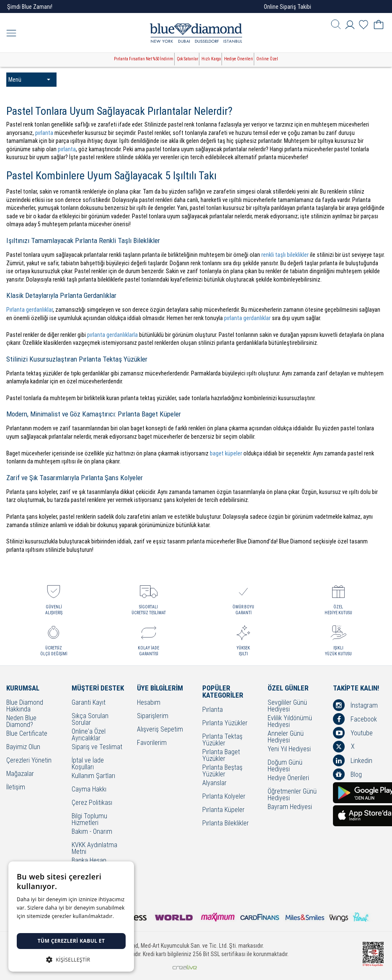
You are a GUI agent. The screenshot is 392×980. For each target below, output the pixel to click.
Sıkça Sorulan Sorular (90, 719)
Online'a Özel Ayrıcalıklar (89, 735)
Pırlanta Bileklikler (226, 824)
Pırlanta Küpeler (223, 810)
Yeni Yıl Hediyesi (289, 749)
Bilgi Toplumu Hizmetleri (89, 820)
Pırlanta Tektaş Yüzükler (222, 740)
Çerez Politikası (92, 803)
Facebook (355, 719)
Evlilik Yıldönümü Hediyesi (290, 721)
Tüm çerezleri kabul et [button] (71, 941)
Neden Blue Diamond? (21, 721)
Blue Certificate (27, 734)
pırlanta (44, 133)
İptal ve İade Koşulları (88, 764)
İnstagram (355, 705)
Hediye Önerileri (239, 59)
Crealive (185, 967)
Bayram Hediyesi (290, 807)
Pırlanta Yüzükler (225, 723)
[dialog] (71, 917)
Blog (347, 774)
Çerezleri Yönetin (29, 761)
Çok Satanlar (187, 59)
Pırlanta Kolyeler (224, 797)
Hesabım (149, 703)
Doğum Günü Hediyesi (285, 766)
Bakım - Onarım (92, 832)
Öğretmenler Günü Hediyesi (292, 795)
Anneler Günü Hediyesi (286, 737)
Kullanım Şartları (93, 776)
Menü (29, 80)
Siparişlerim (153, 716)
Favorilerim (152, 743)
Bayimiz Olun (23, 747)
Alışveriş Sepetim (160, 730)
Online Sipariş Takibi (288, 7)
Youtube (353, 733)
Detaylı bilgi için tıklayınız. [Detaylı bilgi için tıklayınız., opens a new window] (48, 924)
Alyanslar (214, 783)
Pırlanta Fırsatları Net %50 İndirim (144, 59)
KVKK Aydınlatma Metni (94, 848)
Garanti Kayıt (89, 703)
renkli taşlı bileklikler (285, 255)
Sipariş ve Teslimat (97, 747)
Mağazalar (20, 774)
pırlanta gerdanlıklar (247, 318)
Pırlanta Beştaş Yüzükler (222, 771)
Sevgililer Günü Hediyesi (287, 706)
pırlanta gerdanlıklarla (112, 335)
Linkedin (353, 760)
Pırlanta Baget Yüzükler (221, 755)
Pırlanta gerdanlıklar (30, 310)
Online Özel (267, 59)
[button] (71, 959)
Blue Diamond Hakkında (25, 706)
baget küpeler (226, 453)
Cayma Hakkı (89, 790)
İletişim (16, 787)
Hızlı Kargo (211, 59)
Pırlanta (213, 710)
